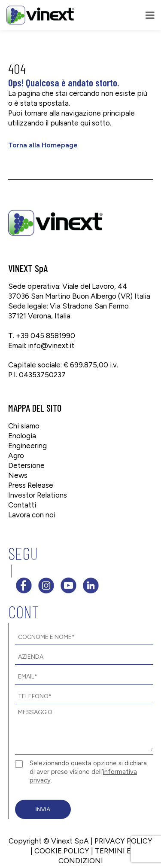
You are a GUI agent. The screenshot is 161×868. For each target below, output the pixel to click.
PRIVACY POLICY (123, 841)
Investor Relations (38, 495)
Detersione (26, 465)
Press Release (31, 485)
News (18, 475)
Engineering (27, 446)
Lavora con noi (32, 515)
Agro (16, 455)
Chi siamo (24, 426)
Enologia (22, 436)
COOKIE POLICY (62, 851)
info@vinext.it (51, 345)
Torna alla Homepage (43, 145)
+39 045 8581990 (46, 336)
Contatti (22, 505)
